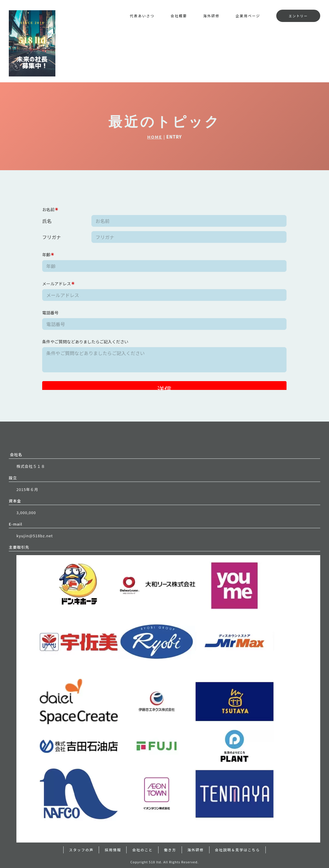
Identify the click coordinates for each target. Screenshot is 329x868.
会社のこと (142, 850)
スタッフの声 (81, 850)
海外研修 (211, 16)
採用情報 (113, 850)
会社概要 (179, 16)
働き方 (170, 850)
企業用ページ (248, 16)
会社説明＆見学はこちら (238, 850)
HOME (155, 137)
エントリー (298, 16)
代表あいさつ (142, 16)
